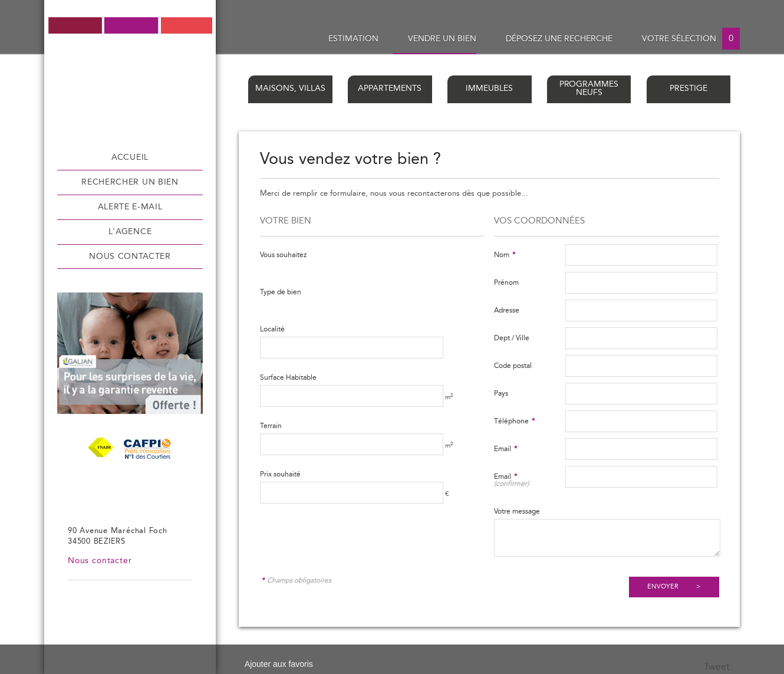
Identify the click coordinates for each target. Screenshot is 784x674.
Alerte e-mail (130, 207)
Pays (501, 393)
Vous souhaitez (283, 255)
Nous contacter (130, 257)
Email (505, 449)
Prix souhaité (280, 474)
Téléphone (514, 421)
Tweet (717, 667)
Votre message (517, 511)
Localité (272, 329)
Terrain (271, 426)
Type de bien (281, 292)
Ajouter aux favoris (279, 664)
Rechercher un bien (130, 182)
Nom (505, 255)
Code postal (513, 366)
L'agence (130, 232)
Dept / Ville (512, 338)
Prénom (506, 282)
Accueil (130, 157)
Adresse (507, 310)
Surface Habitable (288, 377)
